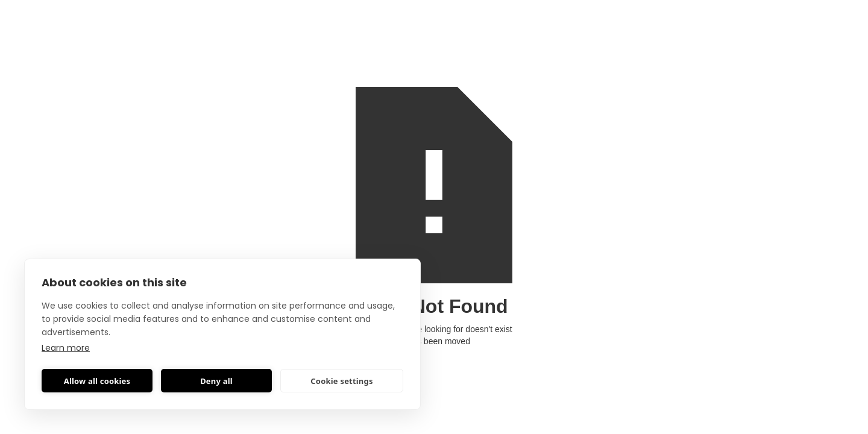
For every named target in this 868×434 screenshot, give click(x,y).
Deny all (216, 381)
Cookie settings (341, 381)
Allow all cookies (97, 381)
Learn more (66, 348)
